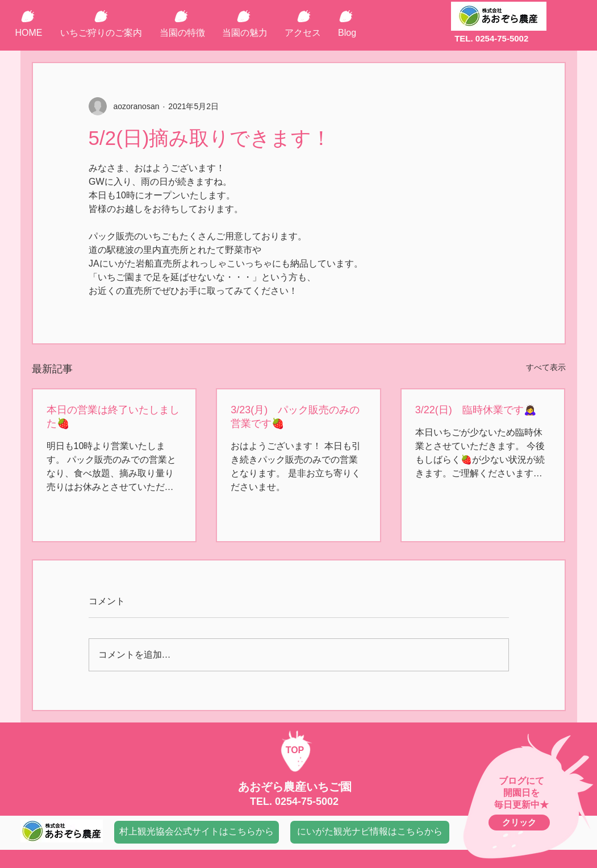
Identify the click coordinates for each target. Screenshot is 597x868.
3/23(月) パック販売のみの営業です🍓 (295, 417)
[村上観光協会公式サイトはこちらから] (197, 832)
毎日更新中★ (521, 805)
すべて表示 (546, 367)
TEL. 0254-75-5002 (491, 38)
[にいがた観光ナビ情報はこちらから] (370, 832)
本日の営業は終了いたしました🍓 (113, 417)
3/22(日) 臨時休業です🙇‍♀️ (476, 410)
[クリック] (519, 823)
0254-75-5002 (307, 801)
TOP (295, 750)
